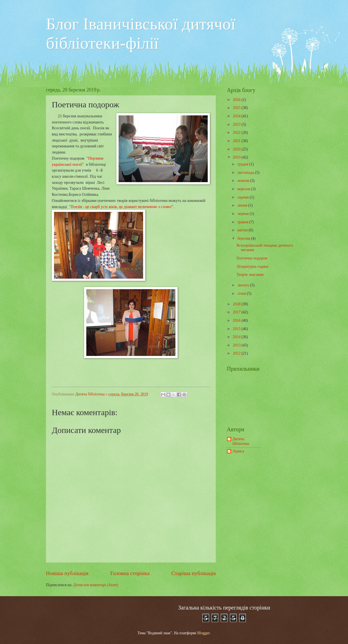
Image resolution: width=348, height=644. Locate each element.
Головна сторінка (130, 573)
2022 (237, 132)
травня (243, 222)
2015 (237, 329)
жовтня (244, 181)
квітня (243, 230)
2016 (237, 320)
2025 (237, 108)
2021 (237, 141)
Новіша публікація (67, 573)
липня (243, 205)
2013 (237, 345)
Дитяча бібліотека (241, 441)
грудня (243, 164)
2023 (237, 124)
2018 (237, 304)
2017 (237, 312)
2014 (237, 337)
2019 (237, 157)
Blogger (204, 633)
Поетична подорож (252, 258)
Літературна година (252, 267)
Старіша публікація (194, 573)
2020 (237, 149)
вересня (244, 189)
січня (242, 293)
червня (244, 214)
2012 (237, 353)
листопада (246, 173)
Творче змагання (250, 275)
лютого (244, 285)
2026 (237, 100)
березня (244, 238)
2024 (237, 116)
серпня (244, 197)
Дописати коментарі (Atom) (96, 585)
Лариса (238, 451)
